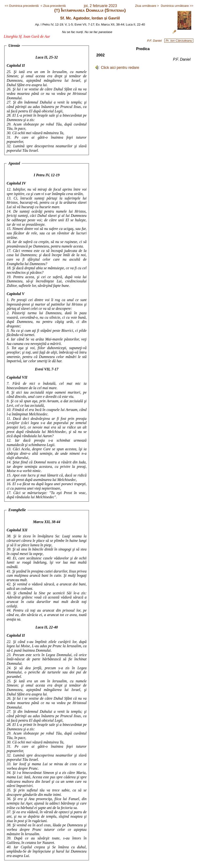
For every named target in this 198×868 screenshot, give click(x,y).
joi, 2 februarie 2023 (100, 6)
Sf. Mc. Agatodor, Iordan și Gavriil (90, 18)
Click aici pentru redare (120, 68)
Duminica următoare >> (177, 6)
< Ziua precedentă (53, 6)
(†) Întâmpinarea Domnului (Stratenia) (90, 10)
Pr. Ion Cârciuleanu (179, 41)
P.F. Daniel (154, 41)
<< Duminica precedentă (22, 6)
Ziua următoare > (147, 6)
